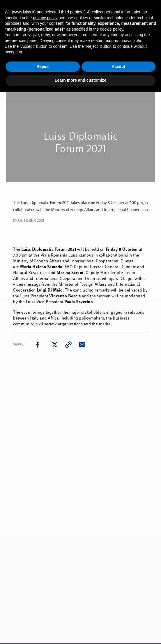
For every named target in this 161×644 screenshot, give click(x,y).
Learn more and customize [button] (80, 80)
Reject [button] (43, 66)
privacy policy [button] (45, 18)
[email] (82, 345)
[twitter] (55, 345)
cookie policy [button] (112, 29)
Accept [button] (118, 66)
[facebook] (38, 345)
